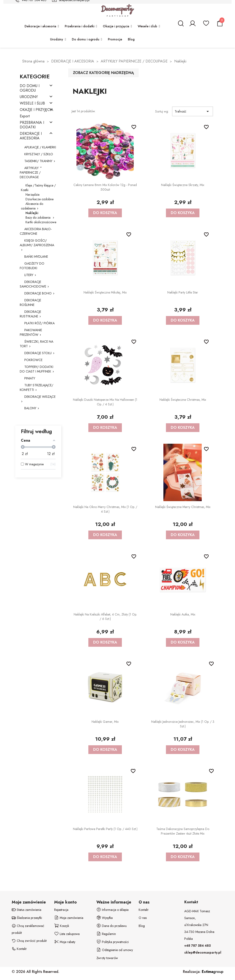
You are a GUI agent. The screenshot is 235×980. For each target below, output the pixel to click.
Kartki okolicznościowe (41, 222)
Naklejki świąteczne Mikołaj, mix (105, 292)
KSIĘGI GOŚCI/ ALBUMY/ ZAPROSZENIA (37, 243)
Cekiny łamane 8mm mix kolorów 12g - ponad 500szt (105, 187)
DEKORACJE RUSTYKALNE (30, 314)
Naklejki (32, 213)
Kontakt (143, 910)
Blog (142, 926)
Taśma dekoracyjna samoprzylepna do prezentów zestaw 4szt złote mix (183, 831)
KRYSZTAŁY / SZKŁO (39, 154)
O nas (143, 918)
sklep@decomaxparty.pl (203, 952)
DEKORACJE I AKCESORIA (31, 136)
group (213, 972)
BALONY (30, 408)
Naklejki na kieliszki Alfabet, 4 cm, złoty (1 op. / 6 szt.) (105, 617)
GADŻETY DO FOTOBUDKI (32, 266)
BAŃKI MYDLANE (36, 257)
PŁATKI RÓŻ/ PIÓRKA (39, 323)
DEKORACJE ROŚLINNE (30, 302)
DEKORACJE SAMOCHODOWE (33, 284)
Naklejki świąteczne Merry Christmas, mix (183, 507)
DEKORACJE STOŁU (38, 353)
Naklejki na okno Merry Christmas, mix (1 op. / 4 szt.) (105, 509)
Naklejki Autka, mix (183, 614)
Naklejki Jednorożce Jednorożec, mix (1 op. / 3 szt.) (183, 724)
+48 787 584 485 (197, 946)
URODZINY (29, 97)
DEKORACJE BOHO (38, 293)
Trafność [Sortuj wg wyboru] (192, 111)
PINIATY (30, 378)
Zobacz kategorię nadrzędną (103, 73)
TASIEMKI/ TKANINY (38, 161)
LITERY (29, 275)
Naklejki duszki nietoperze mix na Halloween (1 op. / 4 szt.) (105, 402)
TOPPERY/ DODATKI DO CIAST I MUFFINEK (36, 369)
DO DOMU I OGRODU (30, 88)
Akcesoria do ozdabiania (32, 206)
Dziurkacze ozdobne (39, 199)
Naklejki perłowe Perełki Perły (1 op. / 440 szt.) (105, 829)
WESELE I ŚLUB (32, 103)
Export (25, 116)
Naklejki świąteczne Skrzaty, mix (183, 185)
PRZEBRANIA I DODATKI (32, 125)
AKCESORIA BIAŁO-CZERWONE (36, 231)
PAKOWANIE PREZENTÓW (31, 332)
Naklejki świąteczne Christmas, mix (183, 400)
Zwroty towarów (107, 958)
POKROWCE (33, 360)
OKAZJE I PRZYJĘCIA (36, 110)
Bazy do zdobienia (38, 217)
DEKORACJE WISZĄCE (40, 397)
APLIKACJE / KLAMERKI (40, 147)
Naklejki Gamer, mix (105, 722)
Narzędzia (32, 195)
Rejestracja (61, 910)
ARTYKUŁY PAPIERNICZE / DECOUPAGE (30, 172)
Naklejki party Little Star (183, 292)
